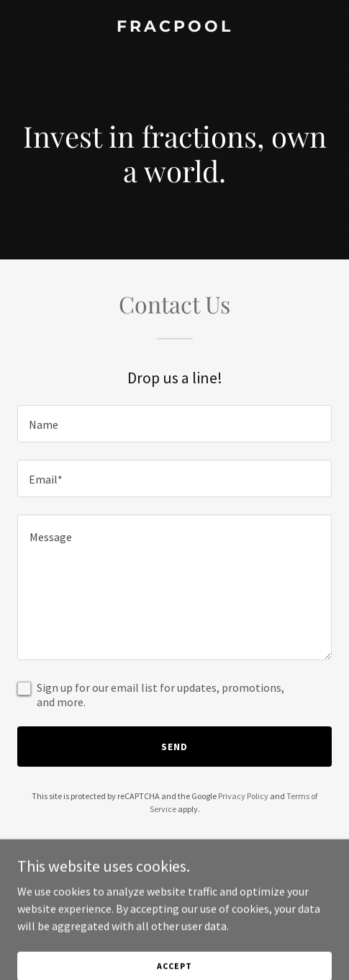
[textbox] (174, 424)
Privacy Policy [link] (243, 796)
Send (174, 747)
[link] (174, 27)
